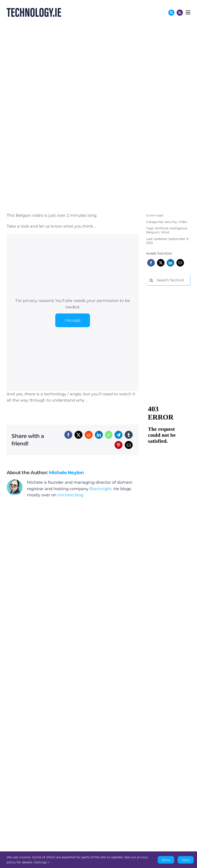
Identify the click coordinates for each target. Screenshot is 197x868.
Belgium (153, 232)
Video (183, 222)
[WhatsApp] (109, 435)
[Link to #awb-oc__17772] (171, 13)
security (171, 222)
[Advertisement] (172, 312)
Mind (165, 232)
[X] (78, 435)
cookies (25, 857)
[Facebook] (68, 435)
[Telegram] (119, 435)
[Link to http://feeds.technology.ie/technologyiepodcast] (180, 13)
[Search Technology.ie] (168, 280)
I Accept (73, 320)
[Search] (151, 280)
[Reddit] (89, 435)
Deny (186, 860)
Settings (42, 862)
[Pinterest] (119, 445)
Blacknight (100, 489)
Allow (166, 860)
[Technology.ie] (34, 10)
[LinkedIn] (99, 435)
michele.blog (70, 495)
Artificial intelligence (171, 228)
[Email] (129, 445)
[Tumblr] (129, 435)
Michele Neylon (66, 472)
